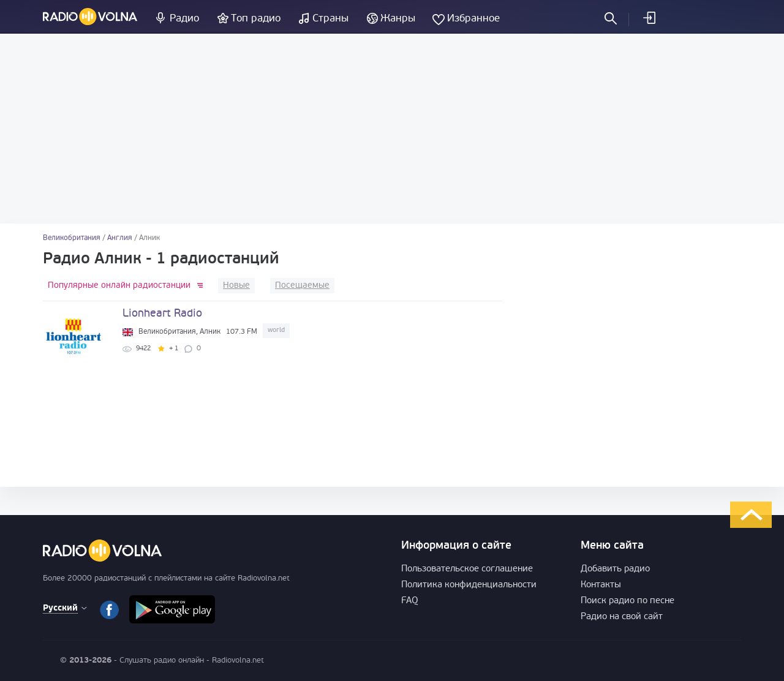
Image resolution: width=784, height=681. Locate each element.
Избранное (473, 19)
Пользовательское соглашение (467, 569)
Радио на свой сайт (622, 617)
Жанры (398, 19)
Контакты (601, 585)
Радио (184, 19)
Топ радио (256, 19)
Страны (330, 19)
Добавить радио (615, 569)
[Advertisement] (392, 129)
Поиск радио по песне (628, 601)
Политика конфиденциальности (469, 585)
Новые (236, 286)
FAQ (410, 601)
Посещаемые (302, 286)
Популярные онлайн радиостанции (119, 286)
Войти (649, 18)
